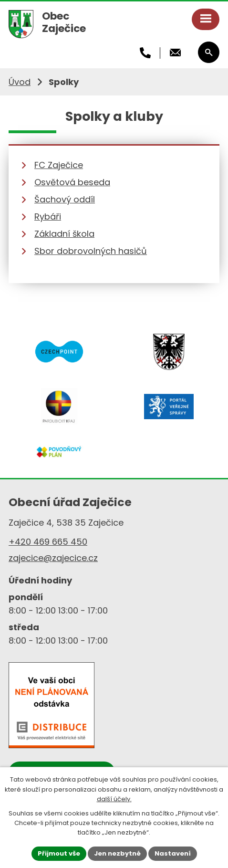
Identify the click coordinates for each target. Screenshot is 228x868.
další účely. (114, 799)
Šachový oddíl (65, 199)
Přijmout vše (59, 853)
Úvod (20, 82)
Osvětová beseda (72, 182)
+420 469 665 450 (48, 542)
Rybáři (48, 217)
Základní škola (64, 234)
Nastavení (173, 853)
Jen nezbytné (117, 853)
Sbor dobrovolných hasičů (91, 251)
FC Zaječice (59, 165)
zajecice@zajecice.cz (53, 558)
